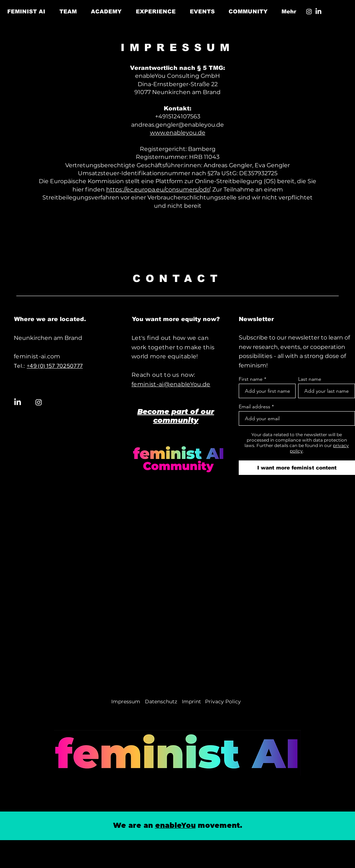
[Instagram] (309, 12)
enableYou (175, 825)
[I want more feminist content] (297, 468)
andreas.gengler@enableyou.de (177, 125)
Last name (310, 379)
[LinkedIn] (318, 12)
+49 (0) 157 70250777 (55, 366)
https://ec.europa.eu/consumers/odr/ (158, 189)
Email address (254, 406)
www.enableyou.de (178, 133)
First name (251, 379)
